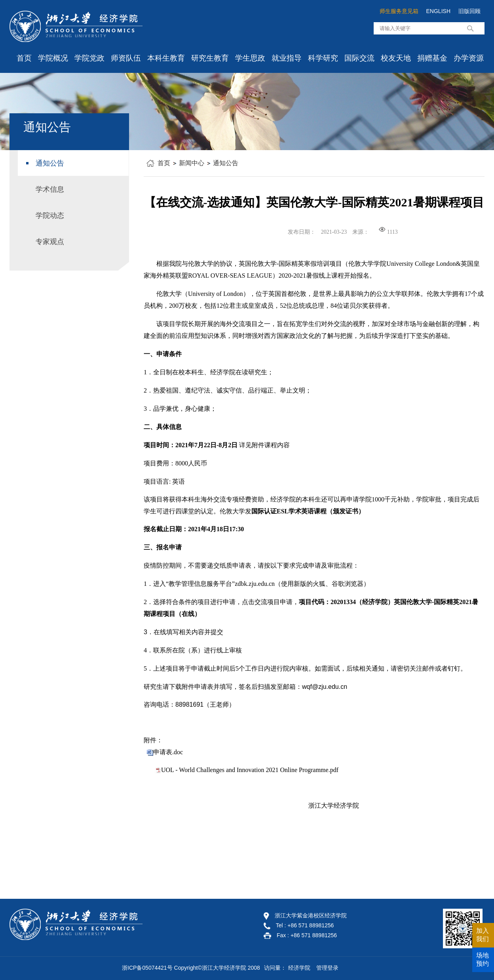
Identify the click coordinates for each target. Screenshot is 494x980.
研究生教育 (210, 58)
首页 (24, 58)
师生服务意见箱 (399, 11)
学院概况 (53, 58)
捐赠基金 (432, 58)
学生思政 (250, 58)
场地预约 (483, 959)
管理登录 (327, 968)
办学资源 (469, 58)
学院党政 (89, 58)
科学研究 (323, 58)
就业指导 (287, 58)
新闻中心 (192, 163)
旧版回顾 (469, 11)
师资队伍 (126, 58)
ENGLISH (438, 11)
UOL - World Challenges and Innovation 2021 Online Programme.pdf (250, 770)
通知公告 (226, 163)
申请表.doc (168, 752)
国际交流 (359, 58)
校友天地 (396, 58)
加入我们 (483, 935)
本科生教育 (166, 58)
